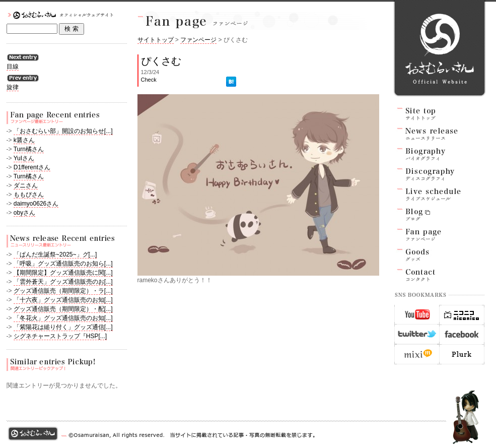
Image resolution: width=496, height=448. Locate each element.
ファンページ (198, 40)
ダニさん (26, 185)
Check (149, 80)
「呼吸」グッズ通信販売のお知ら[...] (63, 264)
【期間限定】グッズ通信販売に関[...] (63, 273)
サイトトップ (156, 40)
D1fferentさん (32, 167)
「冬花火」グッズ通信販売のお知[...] (63, 318)
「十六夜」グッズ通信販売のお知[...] (63, 300)
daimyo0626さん (36, 204)
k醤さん (24, 140)
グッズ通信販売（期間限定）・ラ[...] (63, 291)
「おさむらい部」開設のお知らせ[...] (63, 131)
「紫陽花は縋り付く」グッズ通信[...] (63, 327)
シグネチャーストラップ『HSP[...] (60, 336)
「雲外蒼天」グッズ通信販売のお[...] (63, 282)
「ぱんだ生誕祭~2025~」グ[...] (55, 254)
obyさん (24, 213)
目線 (13, 67)
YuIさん (24, 158)
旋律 (13, 87)
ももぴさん (29, 195)
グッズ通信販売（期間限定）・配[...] (63, 309)
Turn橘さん (29, 149)
